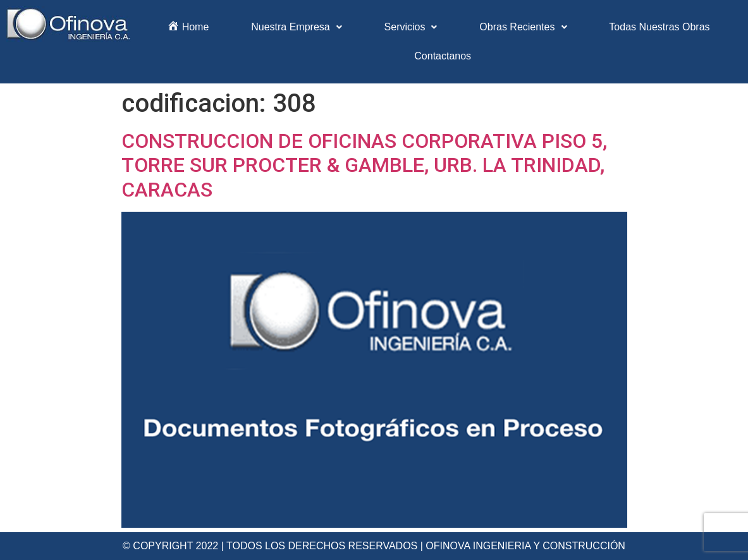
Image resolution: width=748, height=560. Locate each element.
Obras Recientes (523, 27)
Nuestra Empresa (297, 27)
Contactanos (443, 56)
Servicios (411, 27)
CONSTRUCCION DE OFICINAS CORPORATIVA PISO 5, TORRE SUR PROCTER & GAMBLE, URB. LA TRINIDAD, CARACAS (364, 165)
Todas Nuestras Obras (659, 27)
